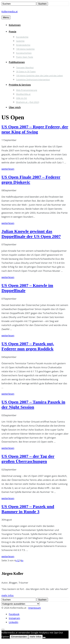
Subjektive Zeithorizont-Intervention (33, 79)
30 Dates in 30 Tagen (26, 71)
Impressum (35, 608)
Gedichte (20, 41)
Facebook (14, 614)
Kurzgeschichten (24, 53)
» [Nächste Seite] (23, 560)
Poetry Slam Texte (25, 57)
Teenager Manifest (25, 67)
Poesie (13, 32)
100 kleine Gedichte (25, 49)
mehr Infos (8, 595)
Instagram (14, 618)
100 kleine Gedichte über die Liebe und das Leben (39, 75)
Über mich (15, 107)
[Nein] (44, 637)
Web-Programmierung (27, 90)
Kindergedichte (23, 45)
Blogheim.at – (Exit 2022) (28, 102)
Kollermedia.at (10, 11)
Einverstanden (19, 637)
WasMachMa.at (23, 94)
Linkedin (13, 622)
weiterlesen (8, 169)
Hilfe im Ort (22, 98)
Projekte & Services (20, 85)
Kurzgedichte (22, 37)
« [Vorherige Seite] (16, 560)
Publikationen (17, 62)
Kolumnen (15, 25)
